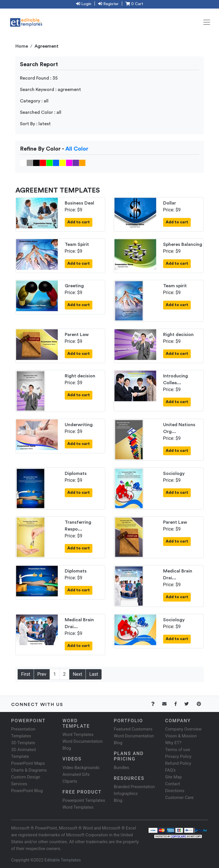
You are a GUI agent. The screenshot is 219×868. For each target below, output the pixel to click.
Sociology (174, 474)
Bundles (121, 768)
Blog (118, 800)
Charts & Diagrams (29, 770)
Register (108, 4)
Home (22, 46)
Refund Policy (178, 763)
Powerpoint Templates (84, 800)
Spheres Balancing (183, 244)
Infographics (126, 794)
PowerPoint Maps (28, 763)
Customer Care (179, 798)
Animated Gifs (76, 774)
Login (84, 4)
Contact (173, 784)
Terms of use (178, 750)
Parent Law (77, 335)
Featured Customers (133, 729)
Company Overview (183, 729)
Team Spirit (77, 244)
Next (77, 674)
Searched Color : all (41, 112)
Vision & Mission (181, 736)
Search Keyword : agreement (50, 90)
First (26, 674)
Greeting (74, 286)
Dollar (170, 203)
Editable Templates (63, 860)
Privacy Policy (178, 756)
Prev (42, 674)
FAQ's (170, 770)
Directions (175, 791)
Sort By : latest (35, 124)
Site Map (174, 777)
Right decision (178, 335)
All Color (77, 149)
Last (94, 674)
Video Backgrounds (81, 768)
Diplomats (76, 474)
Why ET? (173, 743)
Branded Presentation (134, 787)
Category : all (34, 101)
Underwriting (79, 425)
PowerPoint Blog (27, 791)
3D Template (23, 743)
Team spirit (175, 286)
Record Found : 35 (39, 78)
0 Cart (134, 4)
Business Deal (79, 203)
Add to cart (79, 222)
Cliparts (70, 781)
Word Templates (78, 735)
